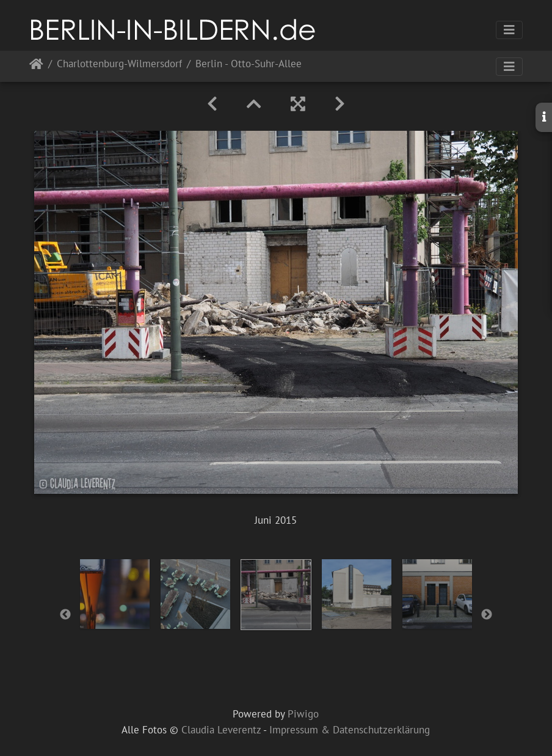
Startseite (36, 66)
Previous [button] (65, 615)
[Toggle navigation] (509, 30)
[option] (115, 594)
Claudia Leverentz (221, 730)
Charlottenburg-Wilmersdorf (119, 64)
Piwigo (303, 714)
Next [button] (487, 615)
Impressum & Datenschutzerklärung (350, 730)
